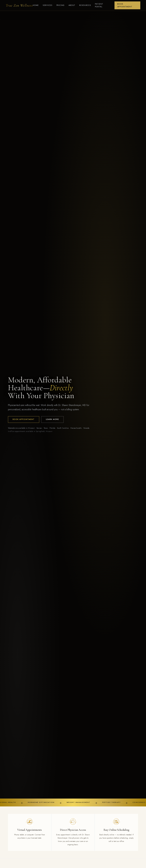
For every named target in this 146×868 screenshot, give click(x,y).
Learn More (52, 419)
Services (48, 5)
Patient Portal (99, 5)
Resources (85, 5)
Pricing (61, 5)
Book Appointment (125, 5)
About (72, 5)
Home (36, 5)
